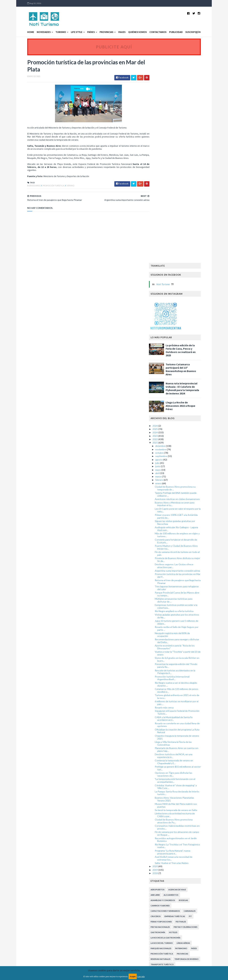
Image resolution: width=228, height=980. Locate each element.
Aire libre (162, 691)
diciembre (167, 242)
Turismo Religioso (188, 798)
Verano (64, 186)
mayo (165, 265)
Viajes (115, 32)
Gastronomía (165, 728)
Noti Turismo (170, 80)
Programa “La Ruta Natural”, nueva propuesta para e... (179, 648)
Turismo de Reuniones (169, 819)
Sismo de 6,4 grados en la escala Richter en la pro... (184, 455)
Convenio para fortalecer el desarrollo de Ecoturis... (183, 337)
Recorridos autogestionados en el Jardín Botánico (183, 635)
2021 (162, 238)
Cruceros (162, 712)
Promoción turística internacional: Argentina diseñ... (179, 474)
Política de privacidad (95, 893)
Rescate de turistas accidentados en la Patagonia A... (182, 467)
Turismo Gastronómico (170, 787)
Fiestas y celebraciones (192, 723)
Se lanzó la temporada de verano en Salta (183, 606)
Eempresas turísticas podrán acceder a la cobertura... (183, 402)
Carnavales (196, 707)
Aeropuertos (164, 685)
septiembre (168, 252)
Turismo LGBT (194, 787)
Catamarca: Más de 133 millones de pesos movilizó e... (183, 486)
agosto (166, 255)
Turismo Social (184, 803)
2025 (162, 225)
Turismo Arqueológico (192, 771)
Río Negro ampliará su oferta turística (181, 407)
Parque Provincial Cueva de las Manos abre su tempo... (184, 390)
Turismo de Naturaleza (170, 814)
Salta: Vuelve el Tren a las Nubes (179, 659)
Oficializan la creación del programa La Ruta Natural (184, 527)
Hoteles (180, 728)
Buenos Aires (27, 186)
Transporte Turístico (169, 760)
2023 (162, 231)
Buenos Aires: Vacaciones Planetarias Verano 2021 (181, 595)
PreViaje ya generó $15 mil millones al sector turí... (185, 564)
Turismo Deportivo (194, 781)
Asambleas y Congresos (170, 696)
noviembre (168, 245)
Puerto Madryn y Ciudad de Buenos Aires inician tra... (183, 343)
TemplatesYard (48, 912)
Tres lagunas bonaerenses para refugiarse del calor (184, 384)
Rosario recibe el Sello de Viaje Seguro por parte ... (183, 424)
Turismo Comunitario (169, 781)
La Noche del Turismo (169, 739)
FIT (197, 712)
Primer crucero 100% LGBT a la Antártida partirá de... (183, 312)
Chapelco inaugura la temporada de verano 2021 (184, 533)
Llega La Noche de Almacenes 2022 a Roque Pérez (187, 201)
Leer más (141, 976)
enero (165, 279)
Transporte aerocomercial (172, 765)
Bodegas (190, 696)
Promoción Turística (47, 186)
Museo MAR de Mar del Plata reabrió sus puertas (183, 601)
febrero (166, 276)
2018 (162, 669)
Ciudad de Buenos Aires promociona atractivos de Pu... (181, 617)
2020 (162, 662)
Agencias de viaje (184, 685)
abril (165, 269)
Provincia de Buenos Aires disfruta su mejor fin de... (184, 355)
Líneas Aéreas (190, 739)
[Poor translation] (12, 932)
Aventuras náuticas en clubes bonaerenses (184, 295)
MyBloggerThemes (83, 912)
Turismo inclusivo (193, 819)
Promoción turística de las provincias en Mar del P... (184, 371)
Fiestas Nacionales (167, 723)
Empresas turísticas (182, 712)
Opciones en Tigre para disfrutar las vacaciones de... (180, 570)
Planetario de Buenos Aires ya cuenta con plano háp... (183, 545)
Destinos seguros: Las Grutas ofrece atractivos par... (181, 361)
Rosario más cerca (171, 503)
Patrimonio (188, 744)
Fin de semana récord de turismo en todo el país (184, 349)
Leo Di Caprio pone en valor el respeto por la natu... (185, 306)
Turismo (54, 32)
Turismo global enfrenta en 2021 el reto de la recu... (184, 492)
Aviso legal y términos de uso (35, 893)
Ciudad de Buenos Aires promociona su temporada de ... (182, 284)
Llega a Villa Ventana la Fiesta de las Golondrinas (180, 539)
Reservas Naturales (167, 755)
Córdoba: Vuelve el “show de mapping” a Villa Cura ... (183, 582)
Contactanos (151, 32)
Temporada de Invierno (193, 755)
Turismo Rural (165, 803)
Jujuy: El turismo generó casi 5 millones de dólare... (183, 418)
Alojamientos (178, 691)
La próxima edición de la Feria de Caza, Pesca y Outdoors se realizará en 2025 (187, 146)
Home (24, 32)
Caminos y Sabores (167, 701)
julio (164, 259)
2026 (162, 221)
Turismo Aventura (195, 776)
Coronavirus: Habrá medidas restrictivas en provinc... (184, 623)
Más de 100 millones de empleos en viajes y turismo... (184, 331)
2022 (162, 235)
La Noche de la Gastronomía (172, 733)
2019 (162, 665)
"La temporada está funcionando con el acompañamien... (182, 576)
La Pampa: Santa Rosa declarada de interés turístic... (184, 589)
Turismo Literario (167, 792)
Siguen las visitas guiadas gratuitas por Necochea (182, 318)
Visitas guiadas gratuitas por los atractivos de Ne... (184, 412)
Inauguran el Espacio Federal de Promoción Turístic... (184, 508)
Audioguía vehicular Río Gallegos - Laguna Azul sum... (183, 324)
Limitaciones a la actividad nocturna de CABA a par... (182, 611)
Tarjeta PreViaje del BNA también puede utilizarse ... (183, 290)
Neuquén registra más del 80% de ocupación (179, 430)
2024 (162, 228)
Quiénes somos (131, 32)
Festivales (188, 717)
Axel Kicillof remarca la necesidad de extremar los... (180, 654)
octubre (167, 248)
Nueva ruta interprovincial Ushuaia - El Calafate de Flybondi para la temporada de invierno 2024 (189, 184)
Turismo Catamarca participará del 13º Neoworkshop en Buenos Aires (188, 165)
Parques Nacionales (168, 744)
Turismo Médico (166, 798)
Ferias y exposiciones (168, 717)
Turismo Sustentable (168, 808)
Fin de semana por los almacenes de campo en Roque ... (184, 629)
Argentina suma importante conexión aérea (184, 366)
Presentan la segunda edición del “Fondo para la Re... (183, 461)
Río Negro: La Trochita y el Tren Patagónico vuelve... (184, 642)
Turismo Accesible (167, 771)
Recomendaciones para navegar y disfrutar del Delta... (184, 436)
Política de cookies (156, 893)
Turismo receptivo (167, 824)
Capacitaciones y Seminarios (172, 707)
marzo (165, 272)
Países (84, 32)
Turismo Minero (188, 792)
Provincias (100, 32)
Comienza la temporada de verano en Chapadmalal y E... (181, 558)
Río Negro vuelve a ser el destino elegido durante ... (183, 480)
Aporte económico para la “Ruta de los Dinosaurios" (182, 443)
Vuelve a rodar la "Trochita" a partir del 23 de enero (185, 449)
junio (165, 262)
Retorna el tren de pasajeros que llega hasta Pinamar (185, 377)
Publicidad (169, 32)
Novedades (37, 32)
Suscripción (186, 32)
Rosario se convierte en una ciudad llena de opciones (184, 520)
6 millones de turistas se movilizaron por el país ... (183, 498)
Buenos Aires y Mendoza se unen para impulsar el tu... (181, 299)
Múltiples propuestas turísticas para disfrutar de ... (180, 396)
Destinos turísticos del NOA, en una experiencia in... (180, 551)
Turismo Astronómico (169, 776)
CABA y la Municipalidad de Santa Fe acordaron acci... (181, 514)
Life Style (70, 32)
